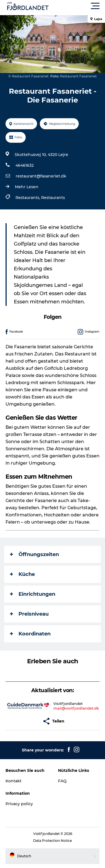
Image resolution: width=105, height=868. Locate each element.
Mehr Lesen (27, 187)
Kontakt (14, 781)
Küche (22, 574)
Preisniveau (29, 614)
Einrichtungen (33, 594)
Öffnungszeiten (34, 554)
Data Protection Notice (53, 841)
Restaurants (53, 198)
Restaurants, (28, 198)
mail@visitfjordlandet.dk (76, 708)
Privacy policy (19, 804)
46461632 (25, 165)
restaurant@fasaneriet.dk (41, 176)
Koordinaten (30, 634)
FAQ (62, 781)
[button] (77, 6)
